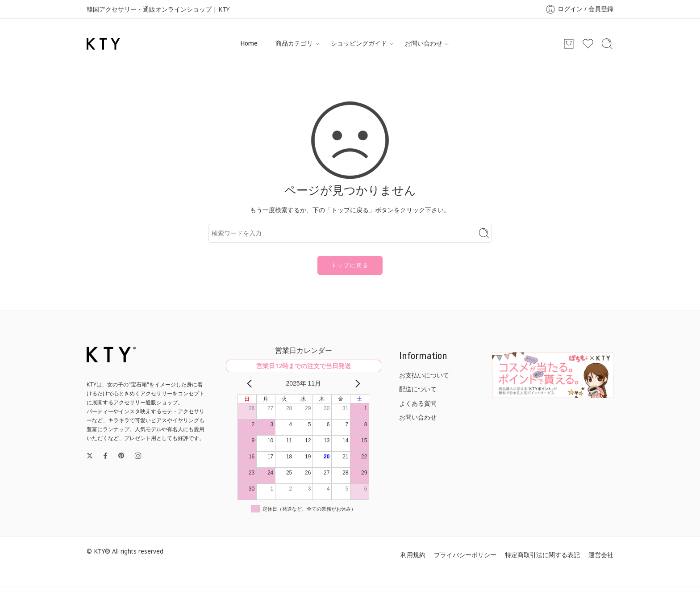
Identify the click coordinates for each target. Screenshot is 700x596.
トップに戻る (350, 265)
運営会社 (601, 555)
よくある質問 (418, 403)
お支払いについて (424, 375)
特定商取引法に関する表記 (542, 555)
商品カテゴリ (294, 44)
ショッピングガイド (359, 44)
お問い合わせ (424, 44)
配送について (418, 389)
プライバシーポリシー (465, 555)
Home (249, 43)
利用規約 (413, 555)
